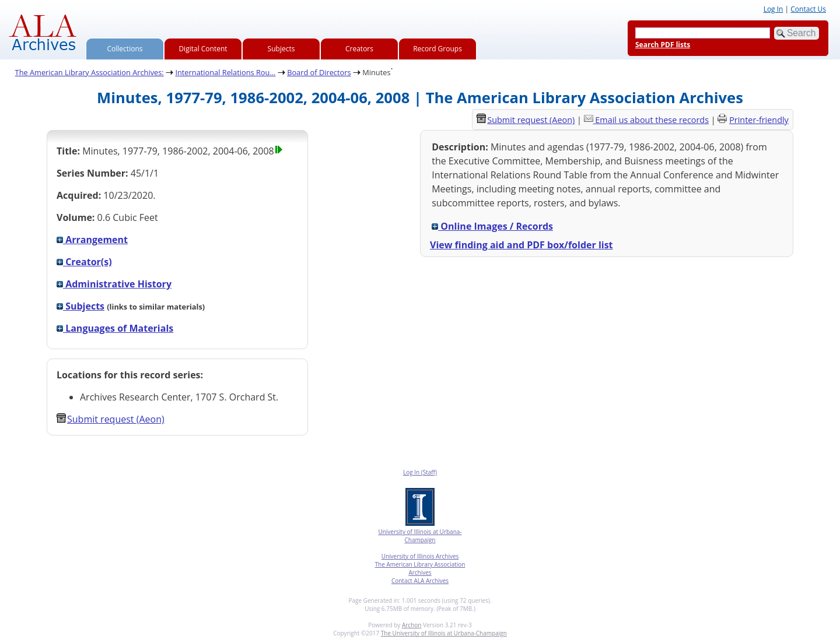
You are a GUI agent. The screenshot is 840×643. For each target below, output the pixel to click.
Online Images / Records (492, 226)
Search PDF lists (663, 45)
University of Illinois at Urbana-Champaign (420, 536)
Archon (412, 625)
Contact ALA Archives (420, 581)
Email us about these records (652, 120)
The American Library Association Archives (420, 568)
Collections (125, 49)
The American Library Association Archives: (90, 72)
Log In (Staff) (420, 472)
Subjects (281, 49)
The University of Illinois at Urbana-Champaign (444, 633)
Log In (773, 9)
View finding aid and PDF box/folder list (521, 245)
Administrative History (114, 284)
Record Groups (437, 49)
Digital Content (203, 49)
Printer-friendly (759, 120)
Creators (359, 49)
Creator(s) (84, 262)
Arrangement (92, 240)
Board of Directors (319, 72)
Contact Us (808, 9)
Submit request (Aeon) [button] (111, 419)
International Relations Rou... (225, 72)
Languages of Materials (115, 328)
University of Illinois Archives (420, 556)
